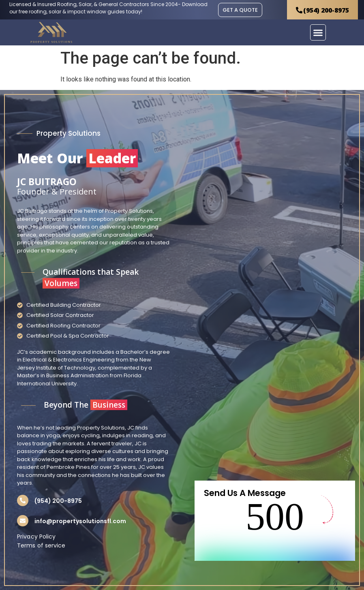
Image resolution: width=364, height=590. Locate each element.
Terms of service (41, 545)
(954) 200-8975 (58, 501)
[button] (318, 32)
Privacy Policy (36, 537)
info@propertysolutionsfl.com (80, 521)
